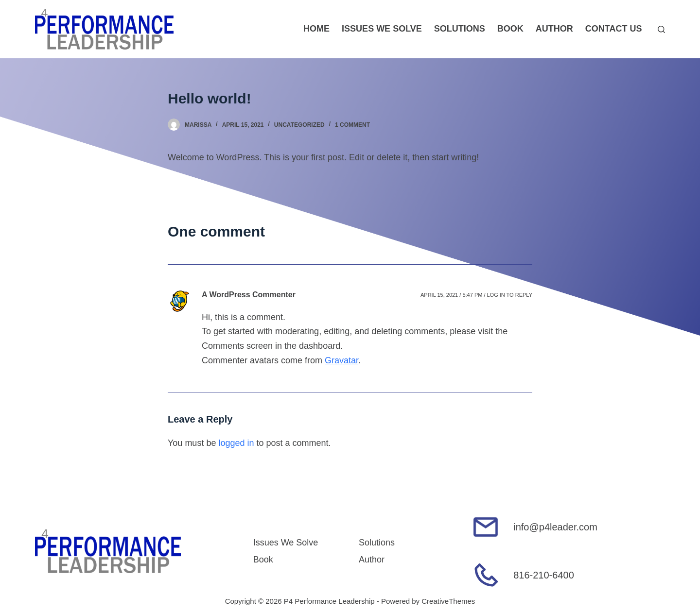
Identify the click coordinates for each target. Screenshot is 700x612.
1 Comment (352, 125)
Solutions (460, 29)
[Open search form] (661, 29)
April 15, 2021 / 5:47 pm (451, 295)
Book (510, 29)
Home (316, 29)
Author (554, 29)
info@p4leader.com (555, 527)
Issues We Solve (382, 29)
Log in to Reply (509, 295)
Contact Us (614, 29)
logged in (236, 443)
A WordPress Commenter (249, 295)
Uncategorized (299, 125)
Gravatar (341, 360)
